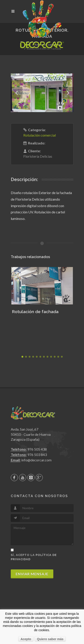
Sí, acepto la (34, 557)
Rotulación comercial (40, 135)
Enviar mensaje (32, 574)
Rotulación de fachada (35, 312)
